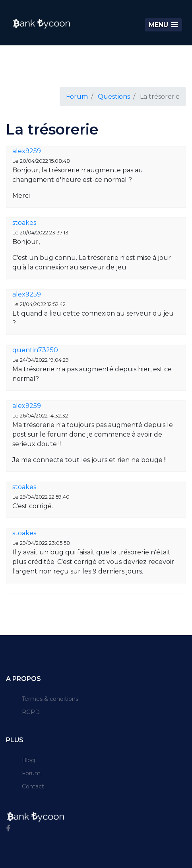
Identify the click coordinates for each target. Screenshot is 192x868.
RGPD (31, 712)
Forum (77, 97)
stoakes (24, 223)
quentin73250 (35, 350)
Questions (114, 97)
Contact (33, 786)
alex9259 (27, 151)
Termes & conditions (50, 699)
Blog (28, 760)
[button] (163, 25)
